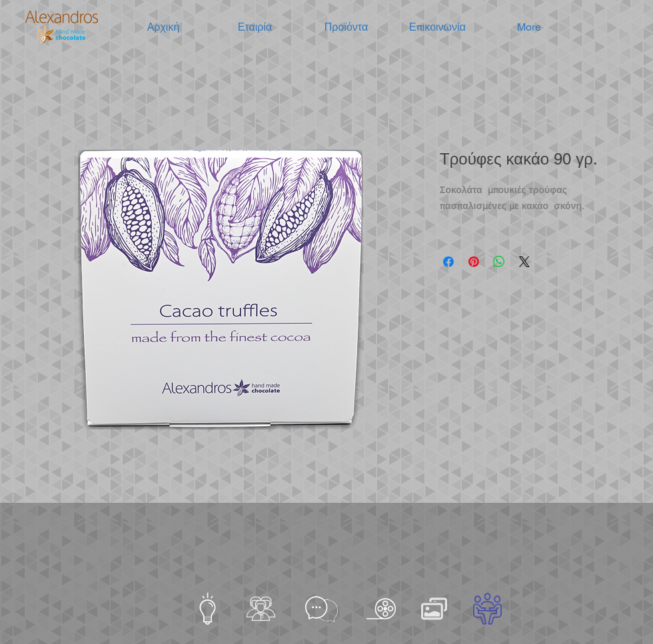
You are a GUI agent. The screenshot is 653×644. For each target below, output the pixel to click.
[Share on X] (524, 262)
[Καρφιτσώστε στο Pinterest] (474, 262)
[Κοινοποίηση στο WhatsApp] (499, 262)
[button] (255, 27)
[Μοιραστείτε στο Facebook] (448, 262)
